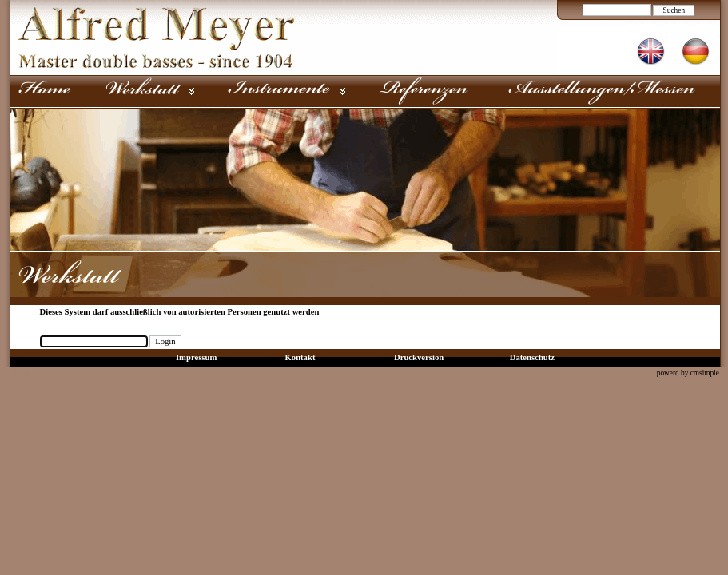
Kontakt (300, 357)
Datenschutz (532, 357)
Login (19, 373)
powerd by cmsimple (688, 373)
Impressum (196, 357)
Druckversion (419, 357)
